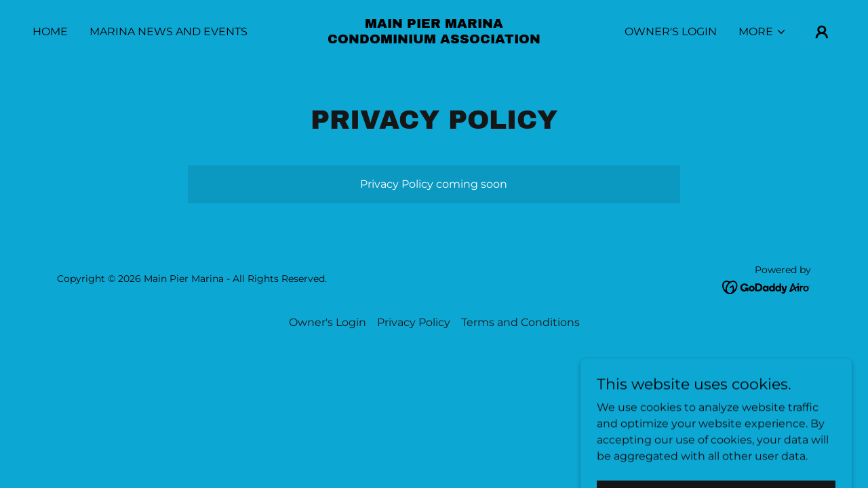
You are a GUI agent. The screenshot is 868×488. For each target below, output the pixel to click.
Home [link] (50, 32)
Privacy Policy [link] (414, 322)
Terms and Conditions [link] (520, 322)
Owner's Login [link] (671, 32)
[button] (763, 32)
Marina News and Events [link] (169, 32)
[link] (434, 40)
